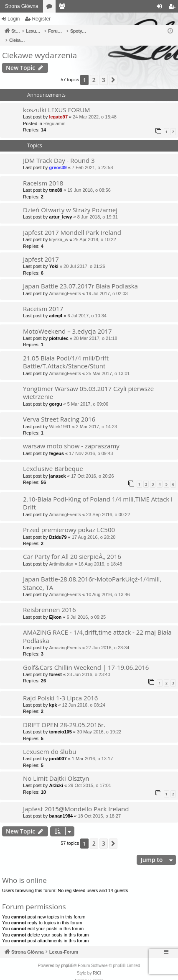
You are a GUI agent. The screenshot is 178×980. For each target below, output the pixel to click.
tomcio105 (60, 723)
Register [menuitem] (174, 8)
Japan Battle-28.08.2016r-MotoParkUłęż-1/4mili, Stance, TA (92, 574)
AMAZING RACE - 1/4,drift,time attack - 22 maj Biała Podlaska (97, 627)
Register (41, 19)
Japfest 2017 (41, 250)
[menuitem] (82, 972)
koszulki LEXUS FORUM (57, 101)
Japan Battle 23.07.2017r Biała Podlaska (80, 277)
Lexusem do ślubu (50, 743)
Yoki (53, 257)
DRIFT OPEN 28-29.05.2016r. (64, 716)
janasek (57, 467)
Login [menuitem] (161, 8)
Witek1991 (60, 418)
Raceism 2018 (43, 174)
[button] (113, 71)
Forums (51, 8)
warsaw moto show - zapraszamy (71, 437)
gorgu (55, 395)
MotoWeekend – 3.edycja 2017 (67, 322)
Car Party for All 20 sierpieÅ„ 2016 (72, 548)
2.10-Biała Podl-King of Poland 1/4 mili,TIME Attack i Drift (98, 494)
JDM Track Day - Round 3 (59, 152)
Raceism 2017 (43, 300)
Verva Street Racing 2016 (59, 410)
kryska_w (58, 231)
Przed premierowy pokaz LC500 (69, 521)
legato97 (58, 108)
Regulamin (55, 115)
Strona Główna (22, 6)
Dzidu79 (58, 528)
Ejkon (55, 608)
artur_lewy (60, 208)
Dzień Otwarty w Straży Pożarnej (70, 201)
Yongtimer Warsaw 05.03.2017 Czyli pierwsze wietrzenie (88, 384)
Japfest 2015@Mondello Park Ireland (76, 800)
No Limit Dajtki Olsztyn (56, 769)
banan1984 (61, 807)
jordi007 (58, 750)
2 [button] (94, 71)
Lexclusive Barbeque (53, 460)
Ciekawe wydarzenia (39, 46)
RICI (97, 964)
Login (14, 19)
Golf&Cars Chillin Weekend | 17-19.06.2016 (86, 658)
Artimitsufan (61, 555)
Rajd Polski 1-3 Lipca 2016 (60, 689)
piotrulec (58, 329)
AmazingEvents (65, 285)
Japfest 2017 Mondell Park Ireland (72, 224)
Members (64, 8)
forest (55, 666)
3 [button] (104, 71)
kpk (53, 696)
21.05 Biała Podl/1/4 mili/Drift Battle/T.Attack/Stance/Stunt (66, 353)
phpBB (67, 957)
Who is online (24, 871)
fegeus (56, 445)
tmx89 (56, 181)
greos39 (58, 159)
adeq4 (56, 307)
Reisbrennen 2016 (50, 601)
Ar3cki (56, 777)
